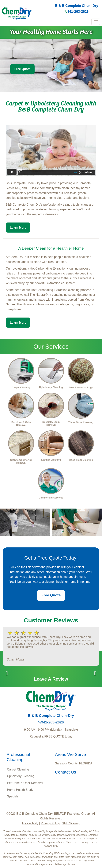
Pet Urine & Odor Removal (25, 783)
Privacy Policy (50, 823)
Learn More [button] (18, 228)
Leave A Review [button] (51, 679)
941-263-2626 (77, 12)
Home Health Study (20, 790)
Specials (13, 796)
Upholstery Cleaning (21, 776)
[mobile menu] (96, 22)
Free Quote (22, 69)
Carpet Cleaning (18, 769)
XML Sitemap (71, 823)
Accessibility (30, 823)
